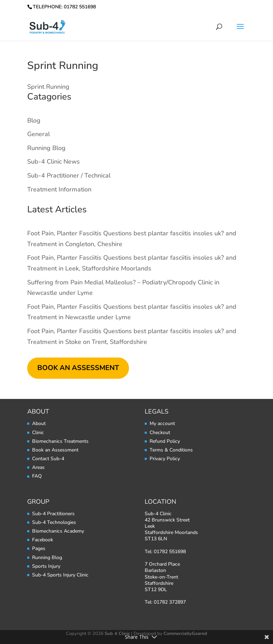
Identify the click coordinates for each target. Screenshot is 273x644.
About (39, 423)
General (39, 134)
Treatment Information (59, 189)
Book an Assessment (55, 450)
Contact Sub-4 (48, 459)
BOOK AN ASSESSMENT (78, 368)
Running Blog (46, 148)
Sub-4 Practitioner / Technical (69, 175)
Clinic (38, 433)
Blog (34, 120)
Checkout (160, 433)
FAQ (37, 476)
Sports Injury (46, 566)
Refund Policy (165, 441)
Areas (38, 467)
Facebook (43, 540)
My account (162, 423)
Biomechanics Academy (58, 531)
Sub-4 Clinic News (54, 162)
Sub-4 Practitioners (53, 514)
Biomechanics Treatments (60, 441)
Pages (39, 548)
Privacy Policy (165, 459)
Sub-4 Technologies (54, 522)
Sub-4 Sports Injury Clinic (60, 575)
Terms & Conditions (171, 450)
